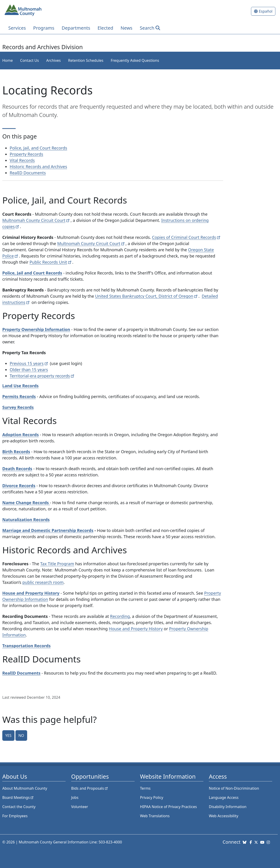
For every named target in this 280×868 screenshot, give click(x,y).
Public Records (51, 262)
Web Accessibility (224, 816)
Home (8, 60)
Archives (53, 60)
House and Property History (136, 629)
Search (147, 28)
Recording (120, 616)
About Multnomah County (25, 788)
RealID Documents (28, 173)
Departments (76, 28)
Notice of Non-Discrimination (234, 788)
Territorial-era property (42, 376)
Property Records (26, 154)
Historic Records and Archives (38, 167)
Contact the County (19, 807)
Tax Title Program (57, 564)
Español (266, 11)
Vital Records (22, 160)
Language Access (224, 797)
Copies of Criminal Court (187, 237)
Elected (105, 28)
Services (17, 28)
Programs (44, 28)
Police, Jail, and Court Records (38, 148)
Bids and (90, 788)
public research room (43, 582)
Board (18, 797)
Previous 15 (29, 363)
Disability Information (228, 807)
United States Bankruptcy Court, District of (147, 296)
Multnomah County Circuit (36, 220)
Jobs (75, 797)
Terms (145, 788)
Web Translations (155, 816)
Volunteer (79, 807)
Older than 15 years (29, 370)
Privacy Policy (152, 797)
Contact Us (30, 60)
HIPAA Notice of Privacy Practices (169, 807)
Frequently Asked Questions (135, 60)
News (126, 28)
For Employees (15, 816)
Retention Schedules (86, 60)
